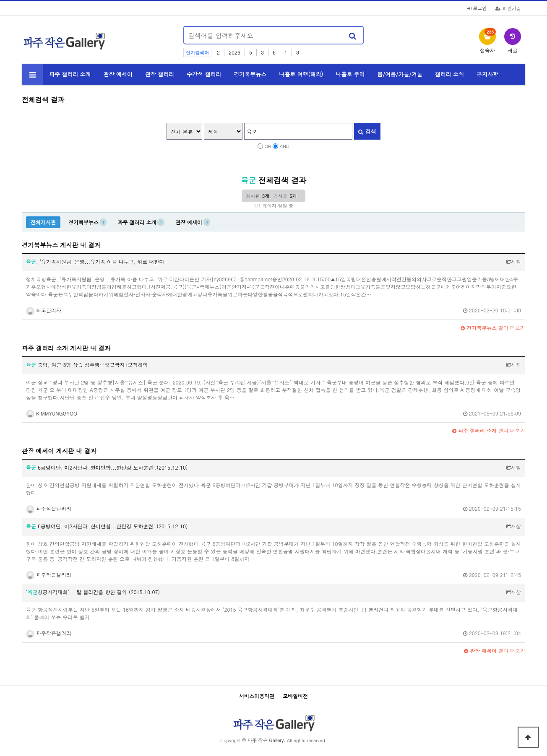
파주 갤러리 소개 (70, 74)
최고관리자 (44, 310)
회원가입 (508, 8)
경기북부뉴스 (250, 74)
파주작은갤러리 (49, 508)
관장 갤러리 (160, 74)
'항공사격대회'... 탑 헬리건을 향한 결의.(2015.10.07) (93, 592)
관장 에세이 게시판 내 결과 (59, 451)
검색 (367, 131)
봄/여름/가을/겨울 (400, 74)
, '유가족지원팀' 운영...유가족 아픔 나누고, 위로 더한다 (95, 261)
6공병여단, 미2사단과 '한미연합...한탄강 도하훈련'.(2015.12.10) (107, 467)
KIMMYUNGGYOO (52, 413)
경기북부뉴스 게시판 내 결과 (61, 245)
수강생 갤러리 (204, 74)
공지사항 (487, 74)
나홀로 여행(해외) (301, 74)
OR (268, 146)
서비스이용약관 (257, 696)
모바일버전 (295, 696)
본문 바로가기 (0, 0)
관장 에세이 (118, 74)
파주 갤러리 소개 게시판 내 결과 (66, 348)
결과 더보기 (493, 328)
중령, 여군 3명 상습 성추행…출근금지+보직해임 (87, 365)
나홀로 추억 (350, 74)
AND (285, 146)
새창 (514, 261)
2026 (234, 52)
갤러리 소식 (449, 74)
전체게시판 (43, 222)
